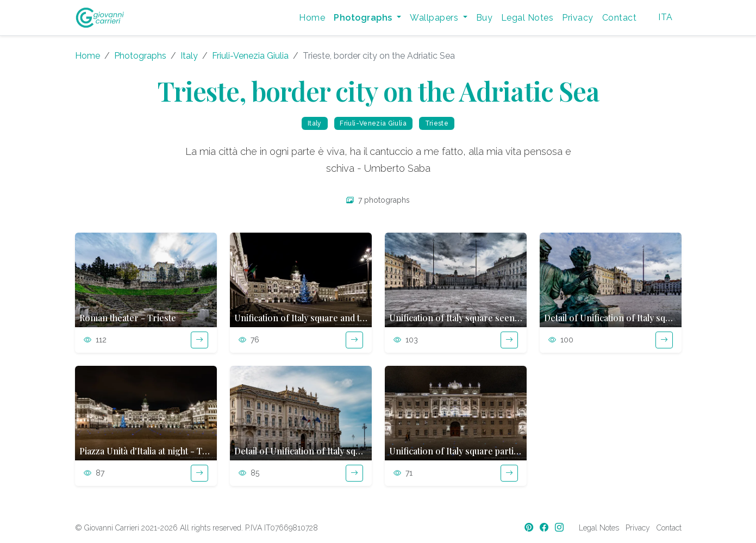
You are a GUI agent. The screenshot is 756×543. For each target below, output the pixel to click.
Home (312, 18)
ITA (665, 17)
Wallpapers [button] (435, 18)
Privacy (577, 18)
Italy (189, 56)
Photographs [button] (364, 18)
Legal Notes (527, 18)
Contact (619, 18)
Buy (484, 18)
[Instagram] (560, 528)
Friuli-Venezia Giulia (250, 56)
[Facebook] (545, 528)
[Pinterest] (530, 528)
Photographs (140, 56)
